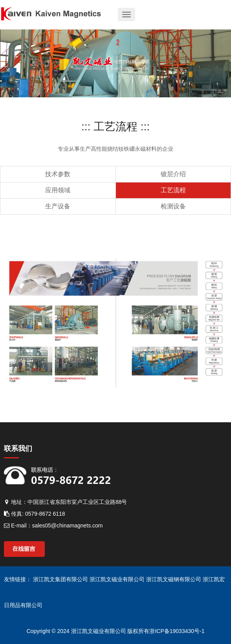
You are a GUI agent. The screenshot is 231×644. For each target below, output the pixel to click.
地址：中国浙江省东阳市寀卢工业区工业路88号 (65, 502)
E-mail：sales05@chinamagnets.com (53, 525)
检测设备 (173, 206)
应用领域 (58, 190)
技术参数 (58, 174)
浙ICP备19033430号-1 (177, 631)
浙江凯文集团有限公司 (61, 579)
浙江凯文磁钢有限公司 (174, 579)
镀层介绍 (173, 174)
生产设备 (58, 206)
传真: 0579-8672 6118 (35, 514)
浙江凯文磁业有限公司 (118, 579)
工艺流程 (173, 190)
